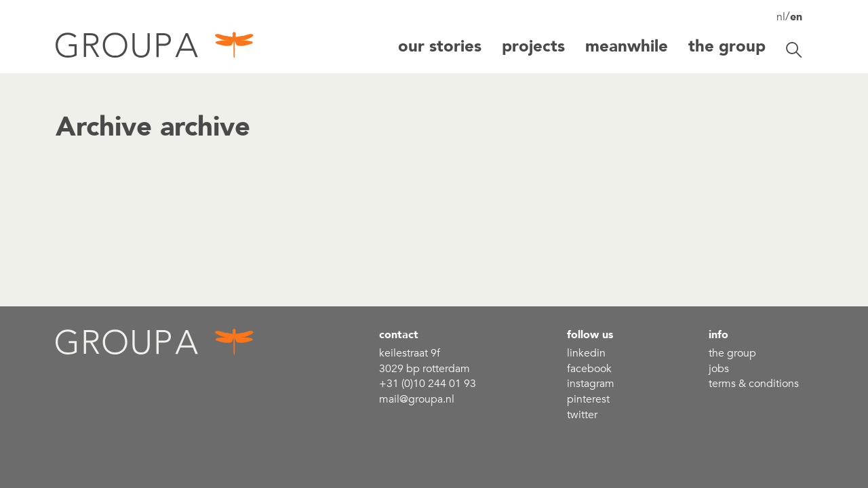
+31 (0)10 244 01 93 (428, 384)
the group (732, 353)
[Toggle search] (794, 50)
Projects (533, 46)
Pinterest (588, 399)
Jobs (719, 369)
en (796, 17)
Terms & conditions (754, 384)
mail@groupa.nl (417, 399)
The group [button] (727, 46)
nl (781, 17)
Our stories (440, 46)
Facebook (589, 369)
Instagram (591, 384)
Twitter (582, 415)
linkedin (586, 353)
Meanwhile (627, 46)
